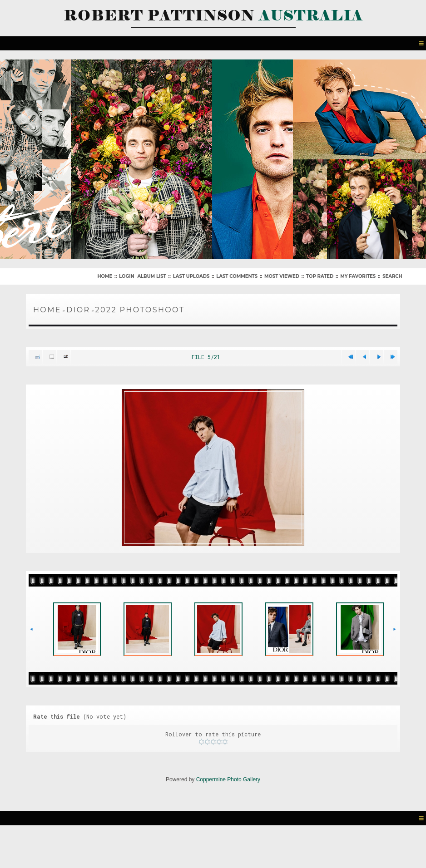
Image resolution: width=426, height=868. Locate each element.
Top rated (320, 276)
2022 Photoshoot (140, 310)
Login (126, 276)
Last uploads (191, 276)
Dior (78, 310)
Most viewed (282, 276)
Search (392, 276)
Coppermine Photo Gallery (228, 779)
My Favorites (358, 276)
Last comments (237, 276)
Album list (151, 276)
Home (105, 276)
